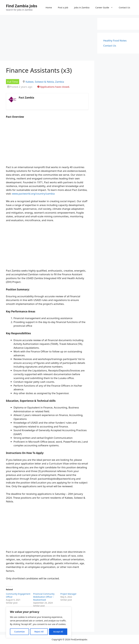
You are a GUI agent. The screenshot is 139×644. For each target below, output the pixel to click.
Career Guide (106, 7)
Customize (19, 632)
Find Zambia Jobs (22, 6)
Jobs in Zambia (82, 7)
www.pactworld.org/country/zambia (33, 194)
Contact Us (124, 7)
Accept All (58, 632)
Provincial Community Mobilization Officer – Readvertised (44, 597)
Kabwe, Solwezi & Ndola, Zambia (45, 82)
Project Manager (68, 594)
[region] (39, 622)
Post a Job (63, 7)
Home (49, 7)
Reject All (39, 632)
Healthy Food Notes (115, 41)
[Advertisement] (47, 39)
